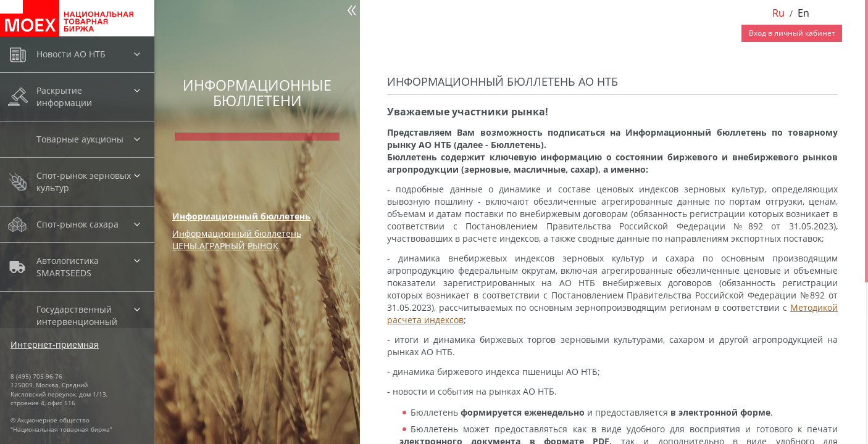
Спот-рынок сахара (77, 224)
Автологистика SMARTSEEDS (68, 267)
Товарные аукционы (80, 139)
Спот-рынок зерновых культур (84, 182)
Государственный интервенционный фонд (77, 322)
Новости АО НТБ (71, 54)
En (803, 13)
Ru (778, 13)
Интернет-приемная (55, 344)
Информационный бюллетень (241, 216)
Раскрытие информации (64, 97)
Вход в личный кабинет (792, 33)
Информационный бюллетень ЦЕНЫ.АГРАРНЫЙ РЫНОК (237, 240)
